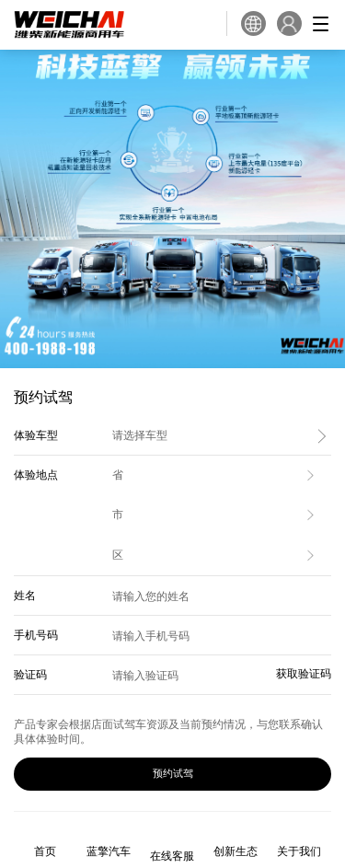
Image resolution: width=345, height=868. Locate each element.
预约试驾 (173, 773)
